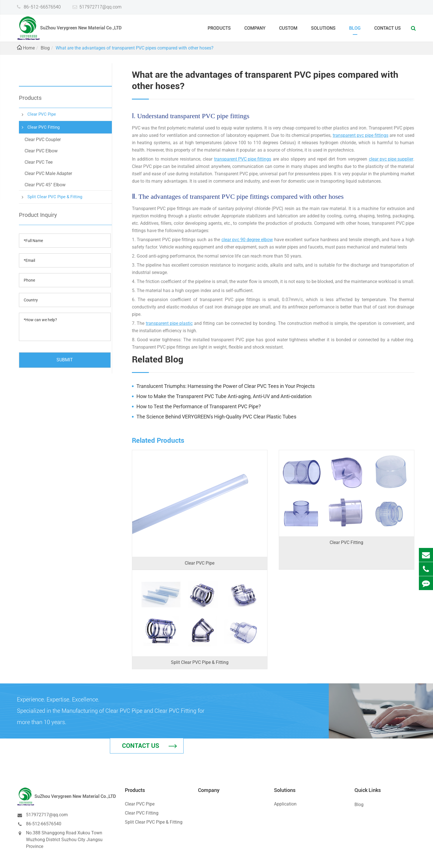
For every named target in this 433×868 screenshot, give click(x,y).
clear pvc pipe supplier (391, 159)
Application (285, 779)
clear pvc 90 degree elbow (247, 240)
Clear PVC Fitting (43, 127)
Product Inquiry (38, 215)
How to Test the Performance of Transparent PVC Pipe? (199, 406)
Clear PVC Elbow (41, 151)
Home (29, 48)
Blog (355, 30)
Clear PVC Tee (39, 162)
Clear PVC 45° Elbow (45, 185)
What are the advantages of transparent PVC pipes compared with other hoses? (135, 48)
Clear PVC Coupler (43, 140)
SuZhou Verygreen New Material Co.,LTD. (82, 859)
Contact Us (388, 30)
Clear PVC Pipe (42, 114)
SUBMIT (65, 360)
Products (219, 30)
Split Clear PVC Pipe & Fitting (55, 197)
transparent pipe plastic (169, 323)
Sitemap (374, 859)
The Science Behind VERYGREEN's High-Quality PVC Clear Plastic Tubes (216, 417)
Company (255, 30)
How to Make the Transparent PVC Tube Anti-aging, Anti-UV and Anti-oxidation (224, 396)
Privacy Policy (401, 859)
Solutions (323, 30)
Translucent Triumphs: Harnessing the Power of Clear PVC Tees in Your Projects (226, 386)
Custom (288, 30)
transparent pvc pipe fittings (361, 135)
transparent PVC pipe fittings (243, 159)
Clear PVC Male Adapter (48, 173)
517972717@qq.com (100, 7)
